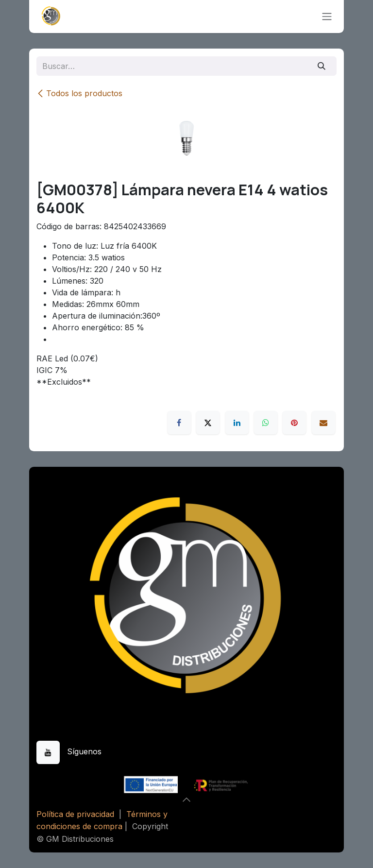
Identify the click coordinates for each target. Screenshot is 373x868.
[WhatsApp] (266, 423)
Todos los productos (79, 93)
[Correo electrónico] (323, 423)
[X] (208, 423)
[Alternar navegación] (327, 17)
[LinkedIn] (237, 423)
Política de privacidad (75, 814)
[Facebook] (179, 423)
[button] (186, 800)
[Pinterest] (294, 423)
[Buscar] (322, 66)
